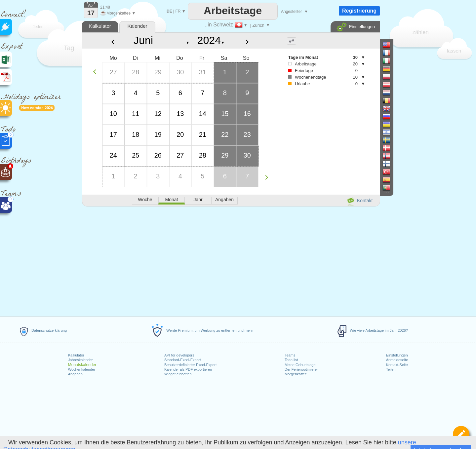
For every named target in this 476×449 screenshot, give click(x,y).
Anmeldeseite (397, 360)
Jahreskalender (80, 360)
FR (178, 11)
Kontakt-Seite (397, 365)
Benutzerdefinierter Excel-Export (190, 365)
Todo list (291, 360)
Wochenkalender (82, 369)
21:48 (105, 7)
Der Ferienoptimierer (301, 369)
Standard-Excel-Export (183, 360)
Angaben (75, 374)
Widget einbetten (178, 374)
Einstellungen (397, 355)
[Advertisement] (231, 260)
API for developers (179, 355)
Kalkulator (76, 355)
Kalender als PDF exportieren (188, 369)
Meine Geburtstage (300, 365)
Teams (290, 355)
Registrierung (359, 11)
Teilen (391, 369)
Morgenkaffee (296, 374)
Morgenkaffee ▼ (118, 13)
